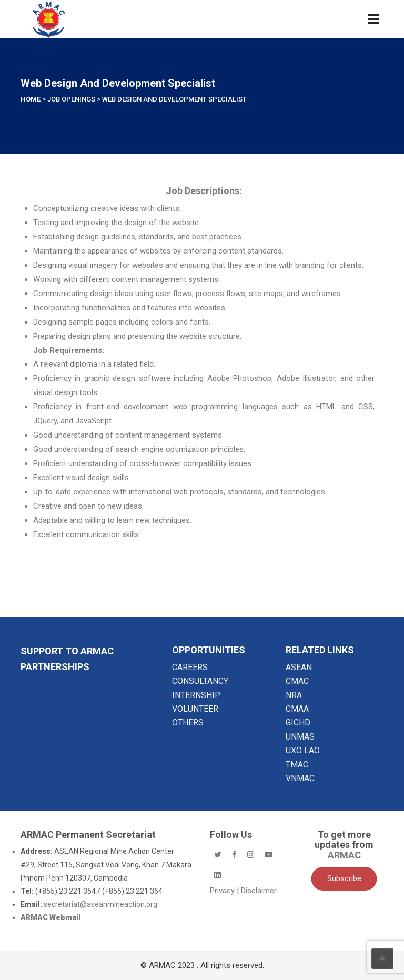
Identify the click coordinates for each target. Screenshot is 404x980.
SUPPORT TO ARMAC (67, 651)
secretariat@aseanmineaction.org (100, 904)
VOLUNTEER (195, 709)
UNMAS (300, 737)
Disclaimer (259, 891)
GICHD (298, 723)
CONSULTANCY (200, 681)
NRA (294, 695)
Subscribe (344, 878)
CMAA (297, 709)
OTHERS (188, 723)
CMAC (297, 681)
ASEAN (299, 667)
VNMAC (300, 778)
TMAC (297, 765)
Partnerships (55, 667)
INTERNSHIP (196, 695)
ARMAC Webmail (50, 917)
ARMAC (344, 855)
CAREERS (190, 667)
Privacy (223, 891)
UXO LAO (303, 750)
